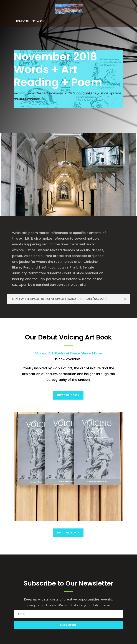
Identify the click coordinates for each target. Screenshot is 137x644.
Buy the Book (68, 395)
